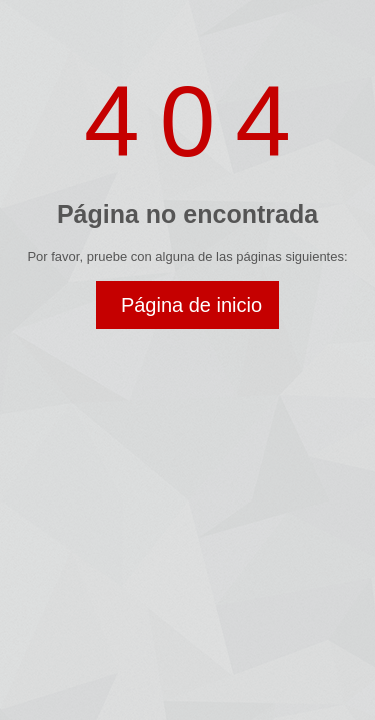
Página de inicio (191, 305)
